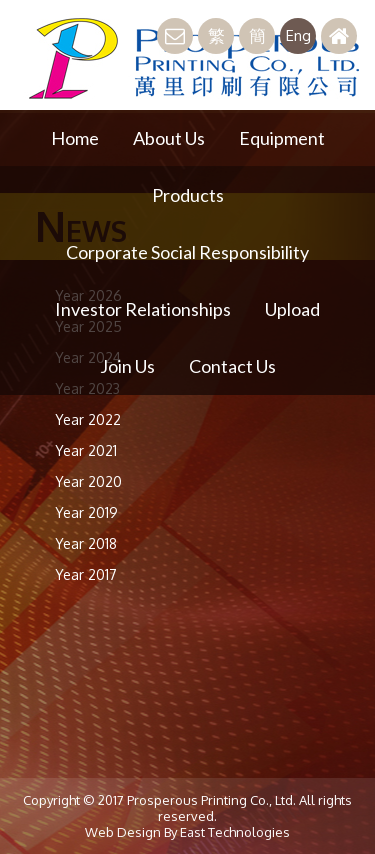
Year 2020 (88, 481)
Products (188, 195)
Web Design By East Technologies (187, 832)
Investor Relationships (143, 309)
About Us (169, 138)
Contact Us (232, 366)
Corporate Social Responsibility (187, 252)
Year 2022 (88, 419)
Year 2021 (86, 450)
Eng (298, 35)
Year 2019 (86, 512)
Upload (292, 309)
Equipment (282, 138)
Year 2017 (86, 574)
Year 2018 (86, 543)
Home (75, 138)
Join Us (127, 366)
